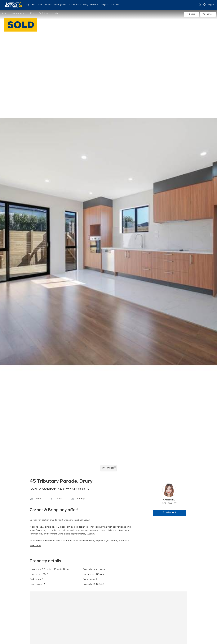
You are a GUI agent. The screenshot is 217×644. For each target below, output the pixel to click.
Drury (33, 13)
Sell (34, 5)
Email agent (169, 513)
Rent (40, 5)
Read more (35, 546)
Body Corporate (91, 5)
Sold (4, 13)
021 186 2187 (169, 504)
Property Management (56, 5)
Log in (211, 5)
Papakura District (18, 13)
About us (115, 5)
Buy (28, 5)
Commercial (75, 5)
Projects (105, 5)
